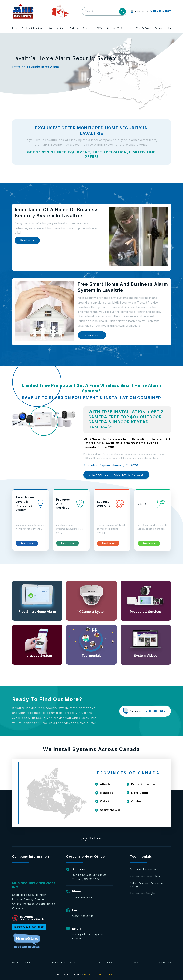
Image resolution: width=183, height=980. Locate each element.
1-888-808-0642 (83, 916)
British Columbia (143, 784)
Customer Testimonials (144, 869)
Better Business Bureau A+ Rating (147, 885)
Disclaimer (92, 838)
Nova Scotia (140, 793)
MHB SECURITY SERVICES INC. (105, 974)
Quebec (137, 801)
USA (169, 28)
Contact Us (126, 28)
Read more (27, 240)
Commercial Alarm (57, 28)
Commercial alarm (21, 962)
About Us (111, 28)
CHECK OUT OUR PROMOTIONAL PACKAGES (116, 475)
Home (15, 28)
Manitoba (107, 793)
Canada (158, 28)
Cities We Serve (143, 28)
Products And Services (80, 28)
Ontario (105, 801)
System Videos (104, 962)
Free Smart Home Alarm (33, 28)
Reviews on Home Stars (145, 876)
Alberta (105, 784)
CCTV (99, 28)
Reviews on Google (142, 893)
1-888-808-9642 (160, 11)
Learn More (91, 335)
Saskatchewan (110, 810)
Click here (79, 939)
